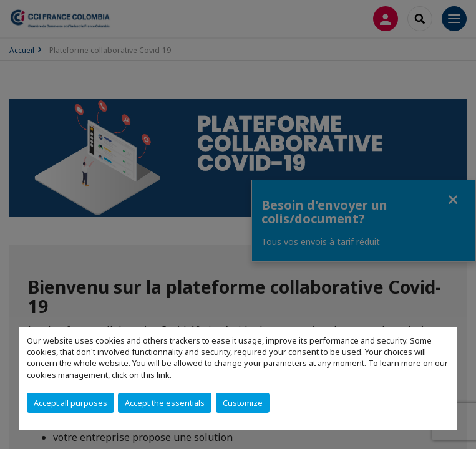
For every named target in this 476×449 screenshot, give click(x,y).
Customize (243, 403)
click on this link (141, 375)
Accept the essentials (165, 403)
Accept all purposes (70, 403)
